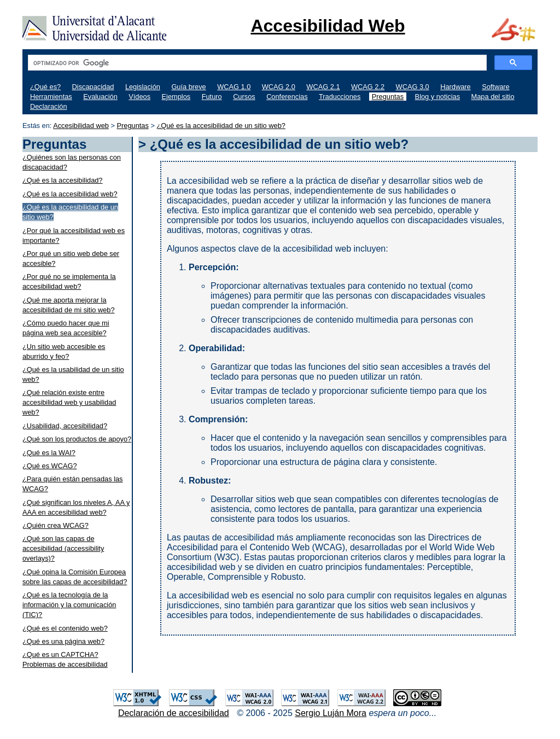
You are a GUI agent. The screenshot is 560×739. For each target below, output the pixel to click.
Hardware (455, 87)
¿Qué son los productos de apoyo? (77, 439)
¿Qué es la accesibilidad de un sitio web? (221, 126)
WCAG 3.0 (413, 87)
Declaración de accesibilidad (174, 713)
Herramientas (51, 97)
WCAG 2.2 (368, 87)
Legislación (143, 87)
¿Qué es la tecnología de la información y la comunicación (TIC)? (69, 605)
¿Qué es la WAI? (49, 453)
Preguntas (388, 97)
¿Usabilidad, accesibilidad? (65, 426)
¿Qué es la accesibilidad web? (70, 194)
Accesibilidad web (81, 126)
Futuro (212, 97)
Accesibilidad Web (328, 26)
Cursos (244, 97)
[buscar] (256, 63)
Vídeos (139, 97)
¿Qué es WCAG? (50, 466)
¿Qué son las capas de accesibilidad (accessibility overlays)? (63, 548)
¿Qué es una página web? (63, 641)
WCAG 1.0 (234, 87)
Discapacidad (93, 87)
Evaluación (100, 97)
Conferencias (287, 97)
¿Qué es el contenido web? (65, 628)
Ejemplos (176, 97)
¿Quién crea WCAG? (56, 525)
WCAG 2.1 (323, 87)
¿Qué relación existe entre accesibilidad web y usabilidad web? (69, 402)
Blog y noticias (438, 97)
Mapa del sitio (493, 97)
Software (496, 87)
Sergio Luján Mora (331, 713)
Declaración (49, 106)
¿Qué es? (45, 87)
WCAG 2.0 (279, 87)
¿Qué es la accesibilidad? (63, 180)
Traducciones (340, 97)
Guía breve (188, 87)
